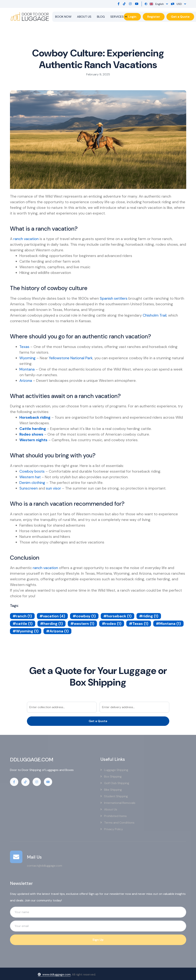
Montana (27, 369)
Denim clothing (32, 483)
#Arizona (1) (57, 631)
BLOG (101, 17)
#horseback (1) (117, 616)
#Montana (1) (168, 624)
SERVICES (117, 17)
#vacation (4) (52, 616)
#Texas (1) (139, 624)
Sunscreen (29, 488)
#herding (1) (51, 624)
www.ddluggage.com (54, 974)
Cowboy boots (32, 471)
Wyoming (27, 358)
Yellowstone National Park (71, 358)
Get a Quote (180, 17)
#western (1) (82, 624)
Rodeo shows (31, 434)
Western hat (30, 477)
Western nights (33, 440)
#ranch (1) (22, 616)
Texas (24, 347)
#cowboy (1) (84, 616)
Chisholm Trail (155, 315)
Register (154, 17)
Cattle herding (33, 429)
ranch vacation (26, 239)
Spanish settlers (114, 298)
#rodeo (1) (112, 624)
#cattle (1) (23, 624)
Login (132, 17)
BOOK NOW (63, 17)
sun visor (53, 488)
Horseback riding (35, 417)
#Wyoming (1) (26, 631)
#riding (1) (149, 616)
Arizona (26, 380)
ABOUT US (84, 17)
